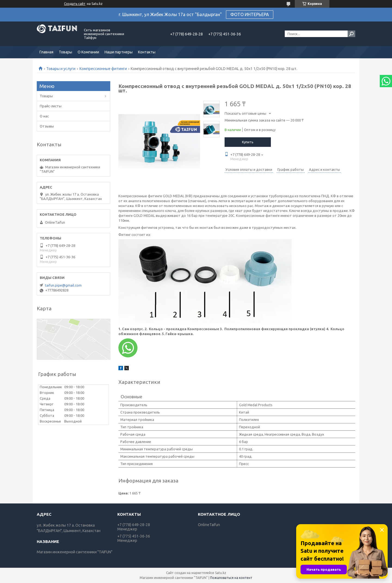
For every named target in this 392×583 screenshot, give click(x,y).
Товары (65, 52)
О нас (44, 116)
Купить (248, 142)
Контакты (147, 52)
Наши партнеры (119, 52)
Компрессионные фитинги (103, 69)
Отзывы (47, 126)
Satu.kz (221, 573)
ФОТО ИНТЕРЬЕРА (250, 14)
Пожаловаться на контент (231, 578)
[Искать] (351, 34)
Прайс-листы (51, 106)
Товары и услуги (61, 69)
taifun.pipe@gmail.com (63, 285)
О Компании (88, 52)
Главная (46, 52)
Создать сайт (75, 4)
